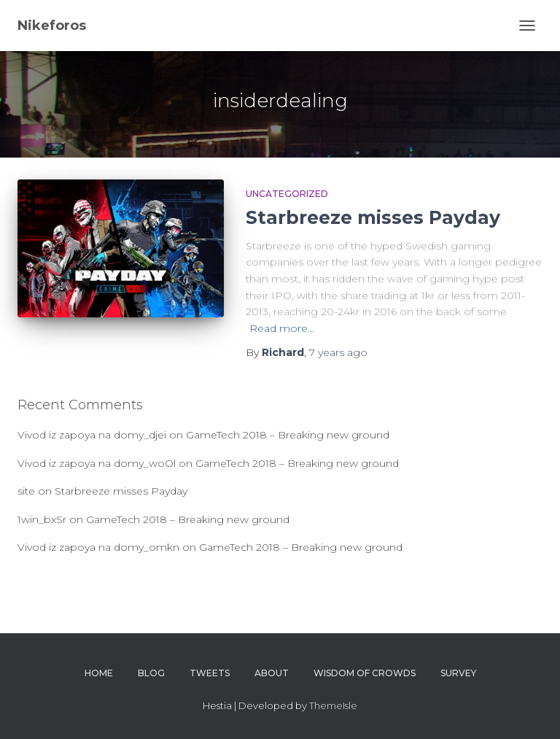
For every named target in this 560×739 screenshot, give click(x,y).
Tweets (210, 673)
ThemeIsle (333, 705)
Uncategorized (287, 194)
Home (99, 673)
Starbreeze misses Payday (373, 217)
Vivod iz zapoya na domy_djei (92, 435)
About (272, 673)
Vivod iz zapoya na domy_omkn (98, 547)
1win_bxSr (42, 519)
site (26, 491)
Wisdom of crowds (365, 673)
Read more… (282, 328)
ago (338, 352)
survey (458, 673)
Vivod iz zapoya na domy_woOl (97, 463)
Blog (151, 673)
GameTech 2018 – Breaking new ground (288, 435)
